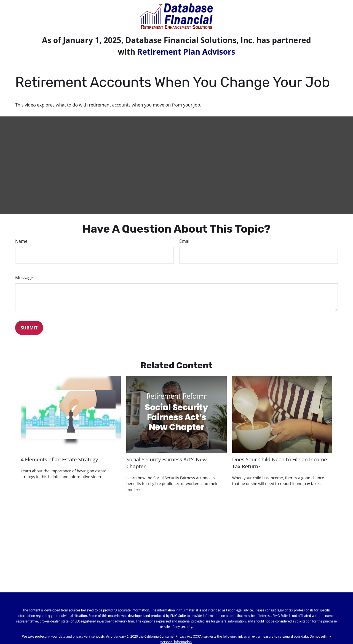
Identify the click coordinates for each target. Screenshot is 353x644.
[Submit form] (29, 328)
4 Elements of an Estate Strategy (59, 459)
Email (185, 241)
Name (21, 241)
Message (24, 278)
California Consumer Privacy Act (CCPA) (174, 636)
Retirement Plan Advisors (186, 52)
